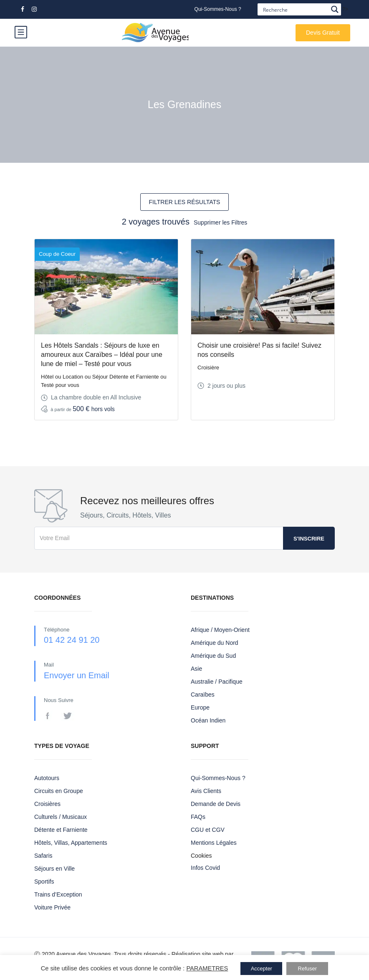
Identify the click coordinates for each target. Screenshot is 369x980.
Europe (200, 707)
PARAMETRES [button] (207, 968)
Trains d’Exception (58, 894)
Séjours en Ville (54, 869)
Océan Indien (208, 720)
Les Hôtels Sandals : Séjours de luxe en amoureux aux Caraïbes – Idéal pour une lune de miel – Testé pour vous (102, 355)
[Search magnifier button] (335, 9)
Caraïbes (203, 695)
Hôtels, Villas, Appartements (71, 843)
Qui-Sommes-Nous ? (218, 9)
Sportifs (44, 881)
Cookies (201, 856)
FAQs (198, 817)
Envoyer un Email (77, 675)
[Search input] (294, 9)
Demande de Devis (216, 804)
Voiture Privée (52, 907)
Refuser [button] (308, 969)
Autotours (47, 778)
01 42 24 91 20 (72, 640)
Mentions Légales (214, 843)
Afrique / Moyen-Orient (220, 630)
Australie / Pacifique (217, 682)
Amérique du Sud (213, 656)
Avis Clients (206, 791)
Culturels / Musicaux (61, 817)
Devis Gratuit (323, 33)
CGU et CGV (208, 830)
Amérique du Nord (215, 643)
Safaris (43, 856)
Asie (196, 669)
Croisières (47, 804)
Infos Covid (205, 868)
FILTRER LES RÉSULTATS (185, 202)
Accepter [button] (262, 969)
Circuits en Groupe (59, 791)
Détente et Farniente (61, 830)
